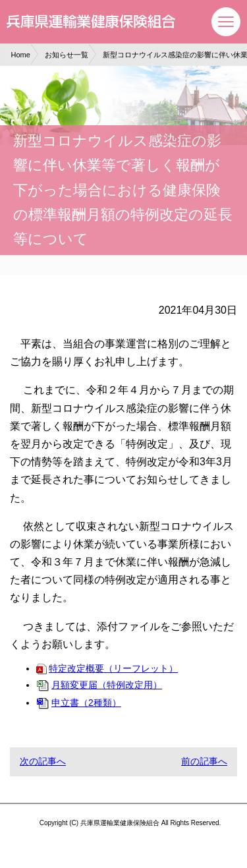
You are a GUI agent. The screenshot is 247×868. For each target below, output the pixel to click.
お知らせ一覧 (67, 55)
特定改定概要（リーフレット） (107, 668)
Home (21, 55)
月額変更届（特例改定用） (99, 685)
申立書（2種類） (79, 703)
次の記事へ (43, 761)
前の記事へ (204, 761)
